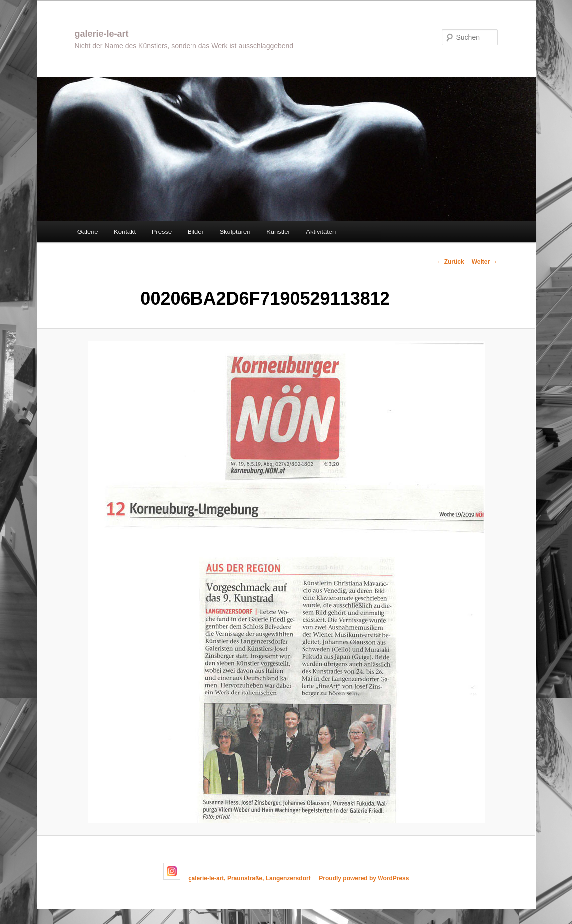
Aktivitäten (321, 232)
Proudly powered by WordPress (364, 878)
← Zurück (450, 262)
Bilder (196, 232)
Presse (162, 232)
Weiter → (485, 262)
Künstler (278, 232)
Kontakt (125, 232)
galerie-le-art (102, 34)
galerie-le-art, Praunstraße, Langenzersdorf (249, 878)
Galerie (88, 232)
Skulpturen (235, 232)
